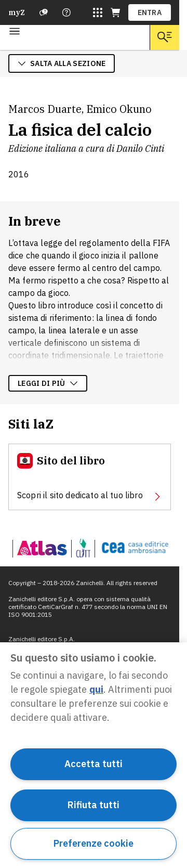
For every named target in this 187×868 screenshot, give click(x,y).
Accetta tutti (94, 764)
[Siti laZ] (98, 12)
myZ (17, 12)
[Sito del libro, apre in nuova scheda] (90, 477)
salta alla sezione (62, 63)
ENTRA (150, 12)
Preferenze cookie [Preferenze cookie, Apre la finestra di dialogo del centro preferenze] (94, 843)
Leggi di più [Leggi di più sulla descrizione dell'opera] (48, 383)
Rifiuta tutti (94, 805)
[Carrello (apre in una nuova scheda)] (115, 12)
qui (96, 689)
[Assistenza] (44, 12)
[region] (94, 755)
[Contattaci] (66, 12)
